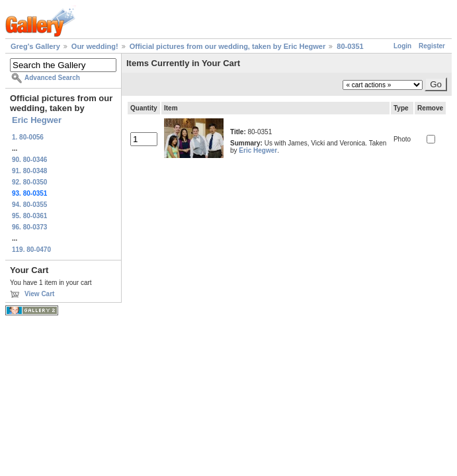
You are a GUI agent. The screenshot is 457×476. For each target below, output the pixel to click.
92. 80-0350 (29, 182)
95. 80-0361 (29, 216)
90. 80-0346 (29, 160)
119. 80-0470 (31, 250)
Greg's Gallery (35, 46)
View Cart (39, 294)
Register (432, 46)
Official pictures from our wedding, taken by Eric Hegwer (228, 46)
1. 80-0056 (28, 137)
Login (402, 46)
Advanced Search (52, 78)
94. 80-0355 (29, 205)
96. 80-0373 (29, 227)
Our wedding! (95, 46)
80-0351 (350, 46)
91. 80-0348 (29, 171)
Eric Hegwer (37, 120)
